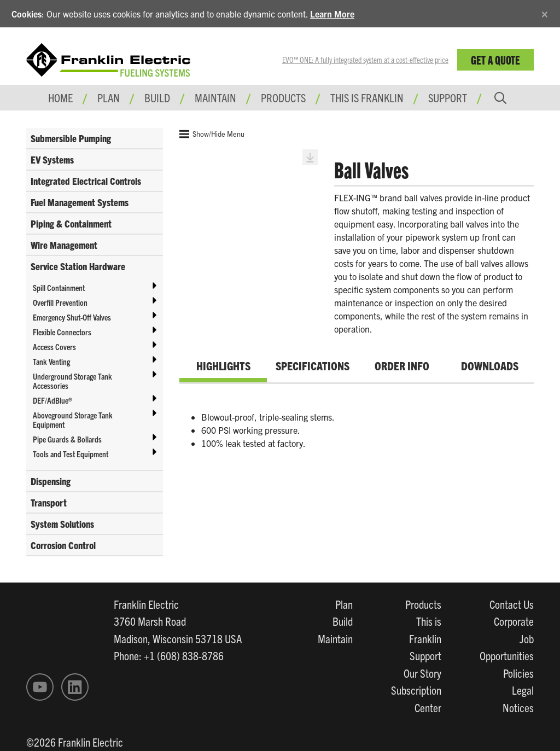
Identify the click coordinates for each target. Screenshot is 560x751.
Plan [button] (109, 97)
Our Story (422, 673)
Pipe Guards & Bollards (67, 439)
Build (343, 621)
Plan (344, 604)
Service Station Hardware (78, 266)
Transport (49, 502)
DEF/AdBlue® (52, 400)
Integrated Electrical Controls (86, 181)
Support (448, 97)
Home (60, 97)
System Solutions (62, 524)
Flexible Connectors (62, 332)
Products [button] (283, 97)
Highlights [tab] (223, 365)
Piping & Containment (71, 223)
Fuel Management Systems (80, 202)
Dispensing (51, 481)
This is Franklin (367, 97)
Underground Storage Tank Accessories (72, 381)
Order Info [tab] (402, 365)
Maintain (335, 638)
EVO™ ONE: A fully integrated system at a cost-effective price (365, 60)
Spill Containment (59, 287)
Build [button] (157, 97)
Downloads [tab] (490, 365)
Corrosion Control (63, 545)
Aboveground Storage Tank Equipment (73, 420)
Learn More (332, 14)
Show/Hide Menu (212, 134)
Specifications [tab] (313, 365)
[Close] (545, 12)
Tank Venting (51, 361)
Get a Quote (495, 59)
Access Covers (54, 347)
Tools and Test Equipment (71, 454)
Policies (518, 673)
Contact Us (512, 604)
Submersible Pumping (71, 138)
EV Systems (52, 159)
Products (423, 604)
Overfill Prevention (60, 302)
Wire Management (64, 245)
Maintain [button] (215, 97)
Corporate (514, 621)
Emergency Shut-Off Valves (72, 317)
